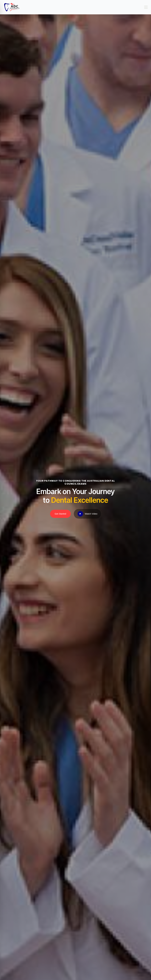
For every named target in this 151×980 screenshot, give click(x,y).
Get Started (60, 514)
